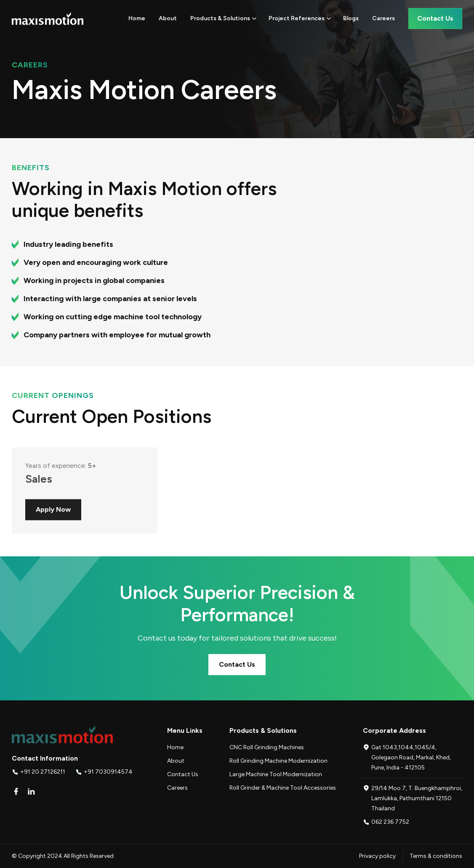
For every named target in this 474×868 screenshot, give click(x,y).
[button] (224, 19)
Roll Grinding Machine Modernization (278, 761)
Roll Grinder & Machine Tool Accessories (283, 788)
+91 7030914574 (108, 772)
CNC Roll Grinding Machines (267, 747)
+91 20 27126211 (43, 772)
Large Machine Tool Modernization (276, 774)
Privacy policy (377, 856)
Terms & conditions (436, 856)
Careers (177, 788)
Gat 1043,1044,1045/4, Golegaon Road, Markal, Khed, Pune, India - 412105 (411, 757)
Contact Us (237, 664)
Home (175, 747)
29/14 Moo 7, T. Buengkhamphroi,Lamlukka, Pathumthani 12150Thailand (417, 798)
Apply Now (53, 516)
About (176, 761)
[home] (48, 19)
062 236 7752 (390, 822)
